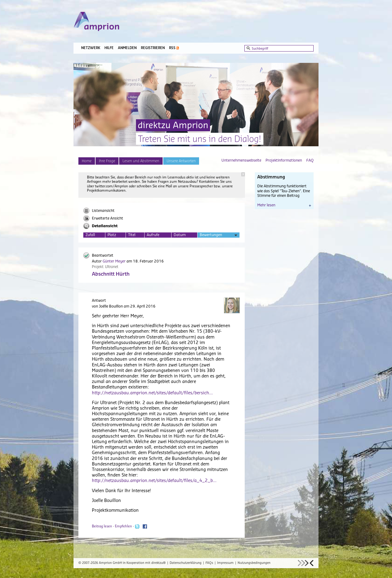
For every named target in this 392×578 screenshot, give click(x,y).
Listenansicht (99, 211)
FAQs (209, 563)
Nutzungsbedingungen (254, 563)
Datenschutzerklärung (186, 563)
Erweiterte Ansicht (103, 218)
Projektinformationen (284, 160)
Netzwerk (91, 48)
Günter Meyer (114, 261)
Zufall (90, 235)
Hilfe (109, 48)
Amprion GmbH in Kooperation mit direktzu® (132, 563)
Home (87, 161)
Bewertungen (219, 235)
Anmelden (127, 48)
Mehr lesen (284, 205)
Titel (132, 235)
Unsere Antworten (181, 161)
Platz (112, 235)
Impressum (225, 563)
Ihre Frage (107, 161)
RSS (172, 48)
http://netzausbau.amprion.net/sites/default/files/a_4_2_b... (154, 481)
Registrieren (153, 48)
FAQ (310, 160)
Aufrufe (153, 235)
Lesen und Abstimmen (141, 161)
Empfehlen (123, 526)
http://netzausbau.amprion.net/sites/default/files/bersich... (152, 393)
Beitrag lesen (102, 526)
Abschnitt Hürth (111, 274)
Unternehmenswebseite (241, 160)
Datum (180, 235)
